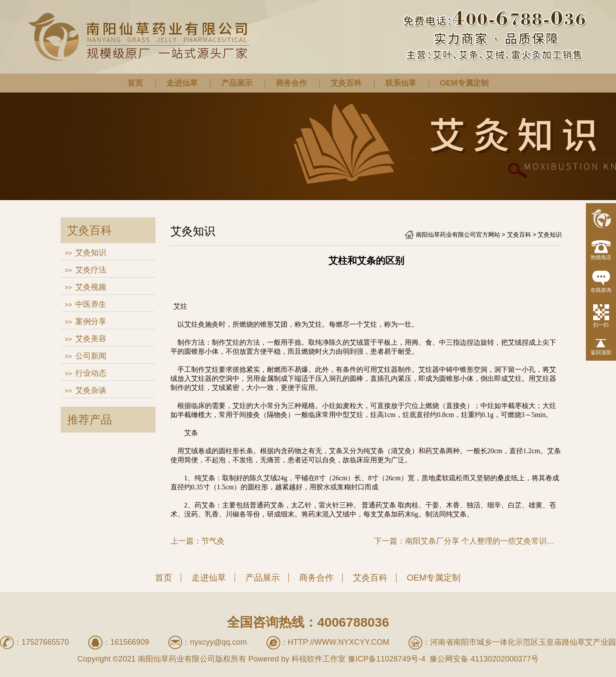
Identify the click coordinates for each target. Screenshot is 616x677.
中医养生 (91, 304)
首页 (135, 83)
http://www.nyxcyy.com (339, 642)
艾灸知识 (91, 253)
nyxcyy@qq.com (218, 642)
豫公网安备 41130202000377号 (483, 659)
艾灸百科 (346, 83)
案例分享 (91, 321)
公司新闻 (91, 356)
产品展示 (237, 83)
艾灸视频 (91, 287)
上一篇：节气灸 (198, 541)
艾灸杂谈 (91, 390)
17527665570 (45, 642)
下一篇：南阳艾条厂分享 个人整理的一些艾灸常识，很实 (468, 541)
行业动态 (91, 373)
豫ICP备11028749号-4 (387, 659)
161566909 (130, 642)
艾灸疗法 (91, 270)
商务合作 (291, 83)
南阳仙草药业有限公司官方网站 (458, 235)
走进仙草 (182, 83)
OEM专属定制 (464, 83)
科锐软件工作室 (319, 659)
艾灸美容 (91, 339)
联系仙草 (401, 83)
